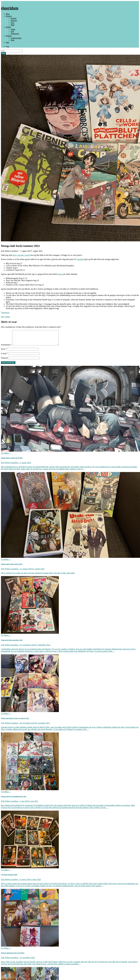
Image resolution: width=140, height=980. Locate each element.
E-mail (4, 356)
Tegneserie (15, 34)
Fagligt (9, 36)
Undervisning (16, 38)
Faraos (61, 274)
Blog (8, 14)
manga (7, 317)
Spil (12, 31)
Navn (4, 352)
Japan (13, 29)
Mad (12, 25)
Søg (7, 42)
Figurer (14, 18)
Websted (4, 361)
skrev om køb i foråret (21, 255)
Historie (14, 20)
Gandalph (80, 259)
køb (2, 317)
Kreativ (9, 16)
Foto (12, 23)
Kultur (8, 27)
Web (12, 40)
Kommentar (6, 348)
